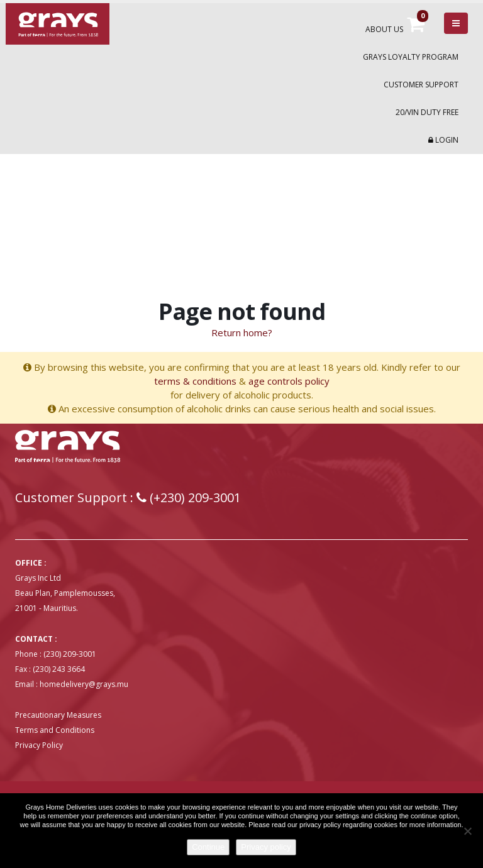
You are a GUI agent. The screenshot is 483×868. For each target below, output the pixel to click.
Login (443, 140)
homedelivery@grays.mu (84, 684)
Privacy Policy (39, 745)
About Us (384, 29)
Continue (208, 847)
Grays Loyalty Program (411, 57)
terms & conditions (195, 381)
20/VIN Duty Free (427, 112)
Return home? (242, 332)
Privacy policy (266, 847)
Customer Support (421, 85)
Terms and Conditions (55, 730)
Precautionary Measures (58, 715)
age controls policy (289, 381)
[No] (467, 831)
